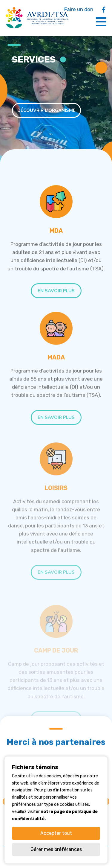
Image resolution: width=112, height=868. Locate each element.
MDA (56, 234)
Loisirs (56, 506)
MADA (56, 366)
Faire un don (79, 9)
